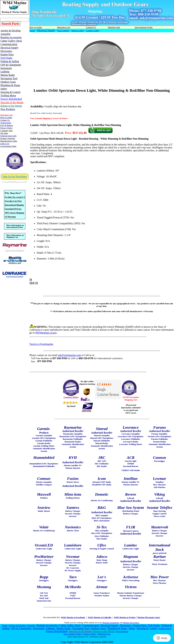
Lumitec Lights (92, 31)
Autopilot (31, 626)
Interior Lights (78, 31)
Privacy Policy (90, 634)
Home (32, 31)
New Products (122, 631)
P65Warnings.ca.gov (46, 333)
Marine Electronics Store (149, 617)
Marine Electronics (131, 623)
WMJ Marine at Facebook (73, 617)
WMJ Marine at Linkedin (100, 617)
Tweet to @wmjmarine (41, 344)
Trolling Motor (165, 628)
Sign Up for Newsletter (15, 176)
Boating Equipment (111, 623)
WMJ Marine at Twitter (125, 617)
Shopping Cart (104, 634)
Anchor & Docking (17, 626)
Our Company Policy (73, 634)
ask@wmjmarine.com (69, 355)
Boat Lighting (63, 31)
